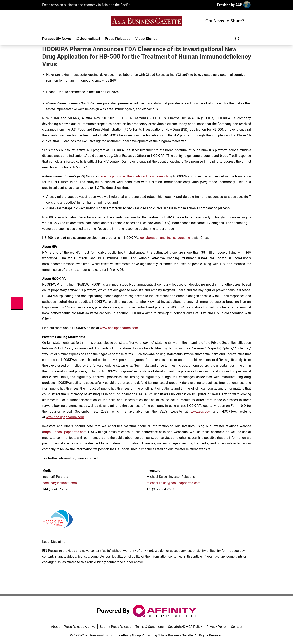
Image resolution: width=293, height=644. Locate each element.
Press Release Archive (80, 627)
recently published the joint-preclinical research (134, 176)
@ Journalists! (88, 39)
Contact (237, 627)
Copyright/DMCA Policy (185, 627)
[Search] (237, 39)
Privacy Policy (217, 627)
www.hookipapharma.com (119, 328)
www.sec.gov (200, 411)
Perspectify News (57, 39)
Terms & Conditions (149, 627)
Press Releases (118, 39)
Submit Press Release (115, 627)
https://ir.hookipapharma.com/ (66, 432)
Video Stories (146, 39)
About (55, 627)
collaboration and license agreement (166, 238)
